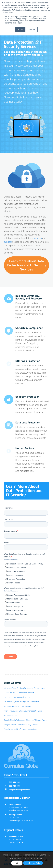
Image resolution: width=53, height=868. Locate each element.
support (8, 242)
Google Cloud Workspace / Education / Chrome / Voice (26, 720)
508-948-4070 (15, 786)
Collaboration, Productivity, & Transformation (22, 702)
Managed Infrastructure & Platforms (18, 706)
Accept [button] (20, 29)
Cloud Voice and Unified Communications (21, 729)
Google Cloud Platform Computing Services (21, 725)
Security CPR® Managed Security (17, 697)
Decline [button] (32, 29)
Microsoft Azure (10, 716)
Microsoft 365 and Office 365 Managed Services (23, 711)
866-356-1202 (15, 782)
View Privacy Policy (33, 863)
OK (17, 863)
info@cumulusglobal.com (19, 790)
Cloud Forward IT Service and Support (19, 693)
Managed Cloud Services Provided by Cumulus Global (25, 688)
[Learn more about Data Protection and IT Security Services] (26, 265)
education (37, 238)
